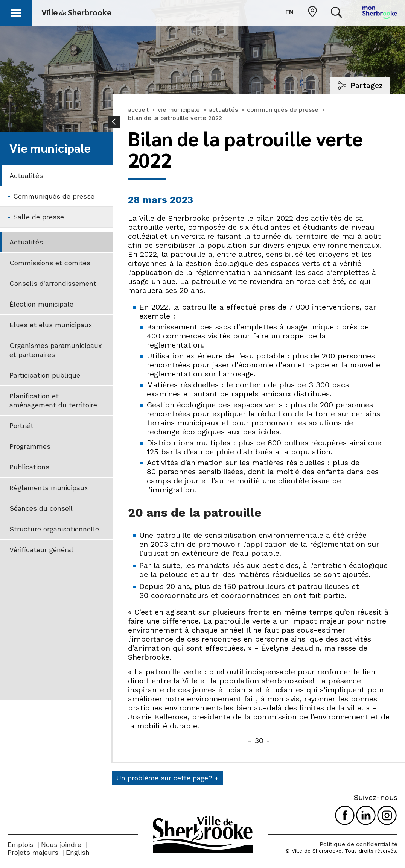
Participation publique (45, 375)
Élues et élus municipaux (51, 325)
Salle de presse (39, 217)
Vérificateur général (41, 550)
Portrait (21, 426)
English (78, 852)
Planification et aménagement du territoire (53, 400)
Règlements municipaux (49, 488)
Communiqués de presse (54, 196)
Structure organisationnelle (54, 529)
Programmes (30, 446)
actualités (223, 110)
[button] (16, 11)
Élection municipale (41, 304)
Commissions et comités (50, 263)
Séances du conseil (41, 508)
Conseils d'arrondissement (53, 283)
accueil (138, 110)
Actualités (26, 175)
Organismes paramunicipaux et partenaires (56, 350)
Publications (29, 467)
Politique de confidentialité (359, 844)
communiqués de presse (283, 110)
